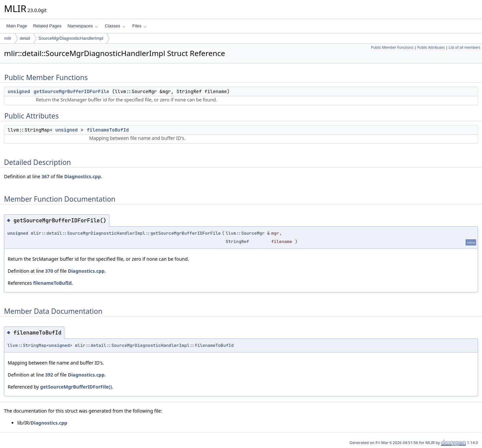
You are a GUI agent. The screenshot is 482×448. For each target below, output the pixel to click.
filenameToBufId (108, 130)
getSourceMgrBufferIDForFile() (76, 387)
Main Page (17, 26)
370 (49, 271)
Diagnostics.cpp (82, 176)
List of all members (464, 47)
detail (25, 38)
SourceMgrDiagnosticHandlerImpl (71, 38)
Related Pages (47, 26)
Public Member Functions (392, 47)
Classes (115, 26)
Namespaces (83, 26)
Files (140, 26)
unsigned (19, 91)
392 (49, 375)
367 (45, 176)
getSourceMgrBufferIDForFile (72, 91)
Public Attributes (431, 47)
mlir (8, 38)
